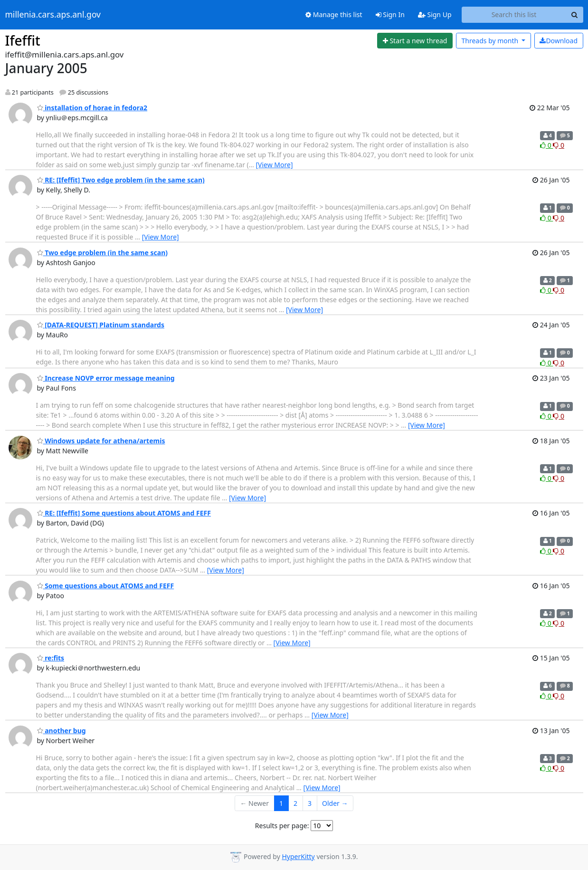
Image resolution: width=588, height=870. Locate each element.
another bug (62, 731)
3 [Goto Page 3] (310, 803)
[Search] (575, 15)
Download (559, 41)
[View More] (274, 165)
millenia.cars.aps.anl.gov (53, 15)
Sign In (390, 14)
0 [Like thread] (546, 145)
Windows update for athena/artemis (101, 441)
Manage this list (334, 14)
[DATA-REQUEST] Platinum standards (101, 325)
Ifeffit (23, 40)
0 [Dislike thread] (559, 145)
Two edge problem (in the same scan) (103, 253)
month (490, 41)
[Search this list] (514, 15)
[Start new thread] (415, 41)
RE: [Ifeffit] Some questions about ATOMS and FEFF (124, 513)
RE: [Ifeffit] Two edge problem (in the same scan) (121, 180)
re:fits (51, 658)
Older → (335, 803)
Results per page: (282, 826)
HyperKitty (298, 856)
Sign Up (435, 14)
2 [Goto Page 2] (295, 803)
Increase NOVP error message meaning (106, 378)
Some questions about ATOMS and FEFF (106, 586)
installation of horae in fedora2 (92, 108)
